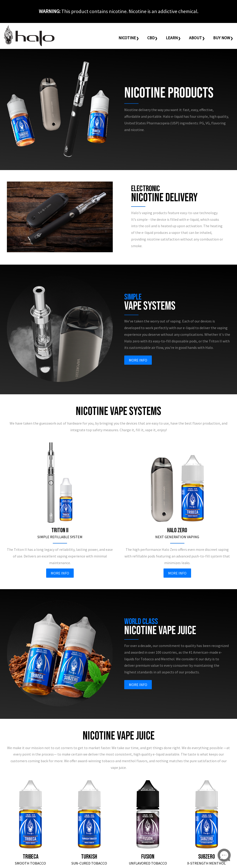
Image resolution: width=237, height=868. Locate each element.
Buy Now (222, 38)
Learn (172, 38)
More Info (138, 360)
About (195, 38)
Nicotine (127, 38)
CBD (151, 38)
